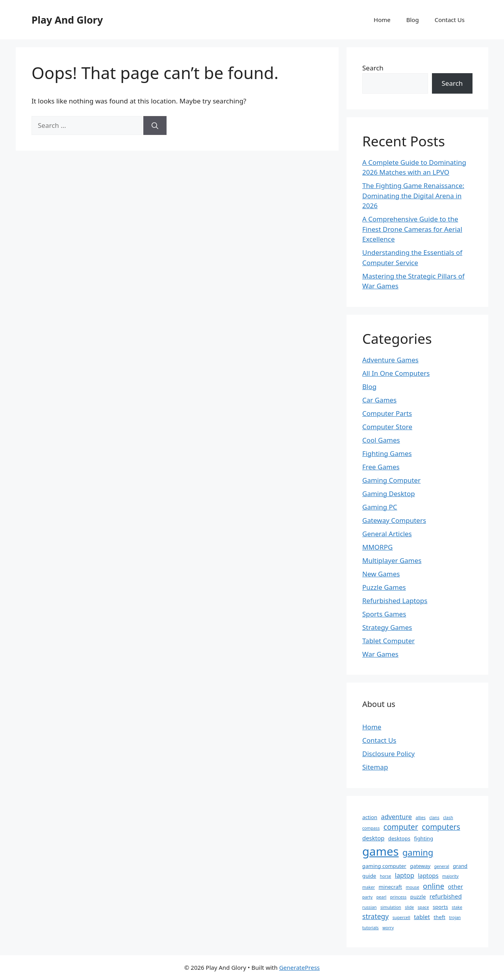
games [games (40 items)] (381, 851)
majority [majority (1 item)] (450, 876)
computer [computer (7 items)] (401, 827)
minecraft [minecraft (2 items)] (390, 887)
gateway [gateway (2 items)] (420, 866)
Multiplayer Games (392, 560)
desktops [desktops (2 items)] (399, 838)
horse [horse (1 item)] (386, 876)
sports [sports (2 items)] (440, 907)
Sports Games (384, 614)
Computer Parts (387, 413)
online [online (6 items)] (434, 886)
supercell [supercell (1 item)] (401, 917)
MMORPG (377, 547)
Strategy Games (387, 627)
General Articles (387, 534)
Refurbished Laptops (395, 601)
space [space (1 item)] (423, 907)
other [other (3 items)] (456, 886)
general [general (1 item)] (442, 866)
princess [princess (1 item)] (398, 897)
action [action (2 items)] (370, 817)
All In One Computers (396, 373)
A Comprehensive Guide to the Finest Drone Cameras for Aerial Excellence (412, 229)
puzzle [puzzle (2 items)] (418, 897)
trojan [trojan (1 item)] (455, 917)
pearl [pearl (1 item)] (382, 897)
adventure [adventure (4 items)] (397, 817)
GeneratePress (299, 967)
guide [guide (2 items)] (369, 876)
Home (382, 20)
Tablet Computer (388, 641)
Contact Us (450, 20)
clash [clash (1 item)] (448, 818)
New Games (381, 574)
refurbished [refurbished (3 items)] (446, 896)
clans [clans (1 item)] (434, 818)
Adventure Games (390, 360)
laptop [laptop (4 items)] (405, 875)
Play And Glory (67, 20)
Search (373, 68)
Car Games (379, 400)
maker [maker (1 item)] (369, 887)
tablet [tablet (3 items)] (422, 917)
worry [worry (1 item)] (388, 928)
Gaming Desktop (389, 494)
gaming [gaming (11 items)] (418, 852)
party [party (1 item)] (367, 897)
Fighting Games (387, 453)
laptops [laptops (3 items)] (428, 875)
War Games (380, 654)
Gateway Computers (394, 520)
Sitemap (375, 767)
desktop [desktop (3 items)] (373, 838)
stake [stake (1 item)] (457, 907)
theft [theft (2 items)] (439, 917)
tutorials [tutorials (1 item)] (371, 928)
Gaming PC (380, 507)
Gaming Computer (391, 480)
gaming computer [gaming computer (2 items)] (384, 866)
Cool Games (381, 440)
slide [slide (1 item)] (409, 907)
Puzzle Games (384, 587)
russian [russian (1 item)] (370, 907)
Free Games (381, 467)
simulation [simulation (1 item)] (391, 907)
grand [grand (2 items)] (460, 866)
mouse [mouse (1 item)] (413, 887)
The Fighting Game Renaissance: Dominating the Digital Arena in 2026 (413, 196)
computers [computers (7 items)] (441, 827)
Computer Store (387, 427)
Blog (413, 20)
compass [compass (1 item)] (371, 828)
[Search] (155, 125)
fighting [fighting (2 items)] (423, 838)
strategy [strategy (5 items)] (375, 916)
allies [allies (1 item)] (421, 818)
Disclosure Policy (388, 754)
